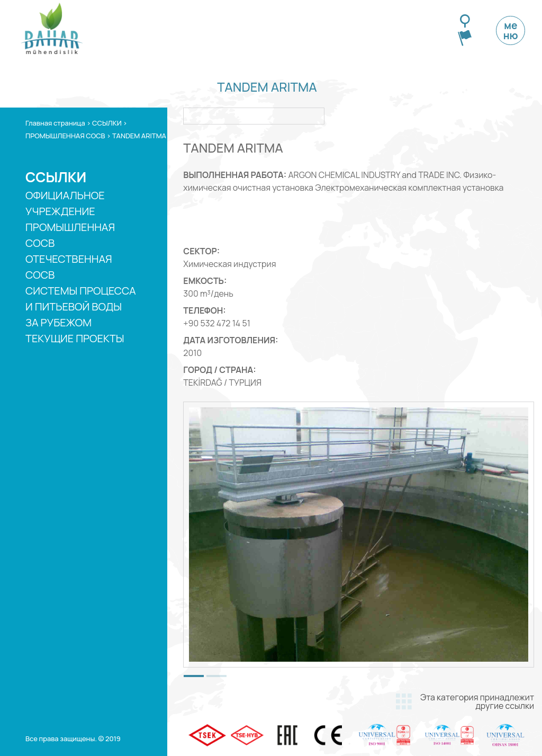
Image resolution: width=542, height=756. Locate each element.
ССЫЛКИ (107, 123)
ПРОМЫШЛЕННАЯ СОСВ (65, 136)
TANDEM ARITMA (139, 136)
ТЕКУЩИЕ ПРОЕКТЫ (75, 338)
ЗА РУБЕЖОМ (58, 322)
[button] (194, 676)
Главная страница (55, 123)
